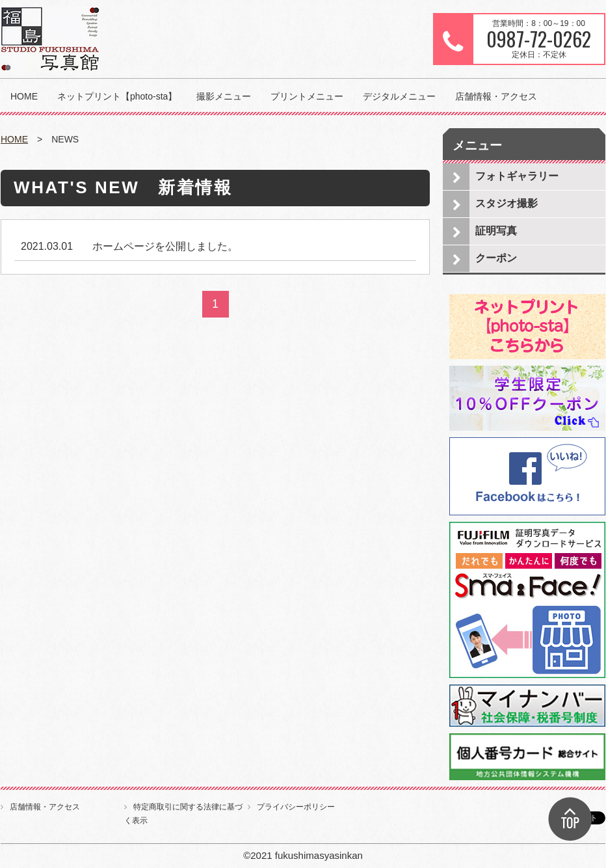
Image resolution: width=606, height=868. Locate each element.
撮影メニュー (224, 96)
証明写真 (496, 231)
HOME (24, 96)
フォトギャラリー (517, 176)
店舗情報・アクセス (496, 96)
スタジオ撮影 (507, 203)
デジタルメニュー (399, 96)
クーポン (496, 258)
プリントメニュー (307, 96)
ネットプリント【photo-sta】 (117, 96)
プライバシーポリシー (296, 807)
